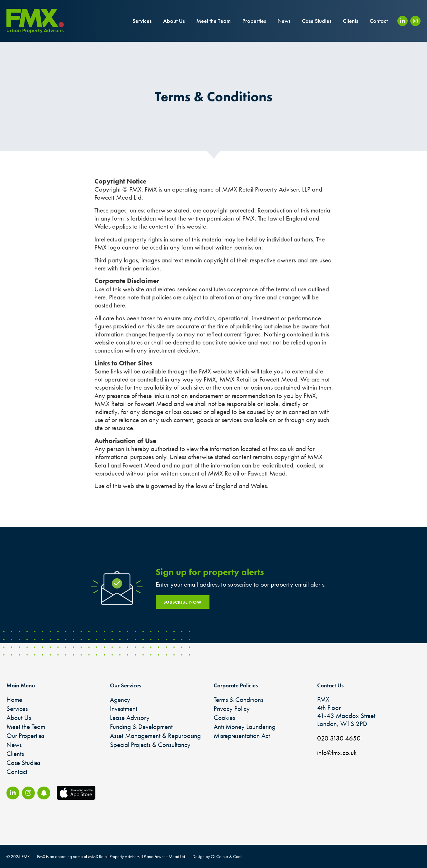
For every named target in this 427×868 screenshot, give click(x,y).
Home (14, 699)
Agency (120, 699)
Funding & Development (141, 726)
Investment (124, 708)
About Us (174, 21)
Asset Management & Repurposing (155, 736)
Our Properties (25, 736)
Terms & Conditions (238, 699)
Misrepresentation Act (242, 736)
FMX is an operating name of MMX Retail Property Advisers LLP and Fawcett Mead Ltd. (112, 856)
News (284, 21)
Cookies (224, 717)
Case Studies (317, 21)
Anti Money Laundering (245, 726)
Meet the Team (213, 21)
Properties (254, 21)
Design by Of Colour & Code (218, 856)
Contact (379, 21)
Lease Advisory (130, 717)
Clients (350, 21)
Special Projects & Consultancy (150, 745)
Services (142, 21)
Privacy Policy (232, 708)
